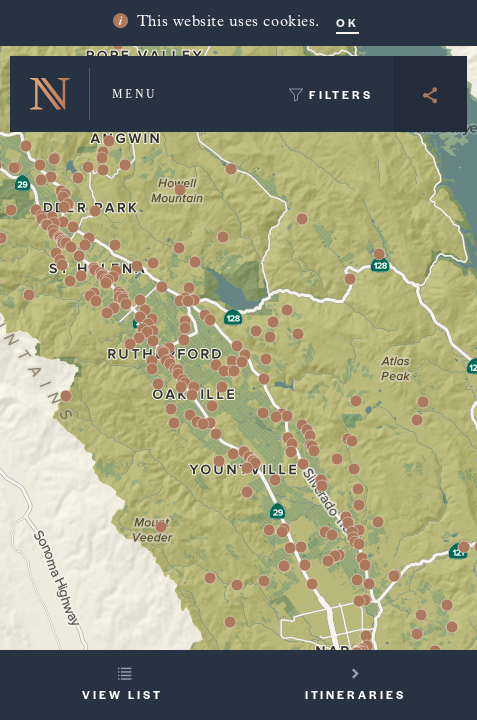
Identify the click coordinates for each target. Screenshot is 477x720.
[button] (354, 469)
